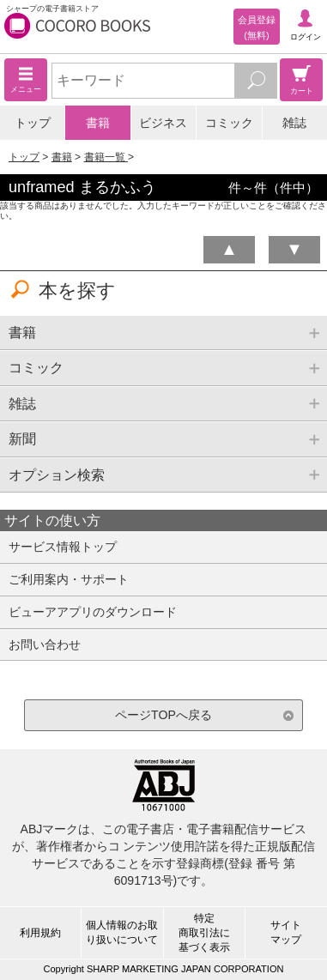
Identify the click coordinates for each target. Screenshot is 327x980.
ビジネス (163, 123)
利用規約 (40, 933)
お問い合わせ (45, 644)
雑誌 (294, 123)
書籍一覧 (106, 157)
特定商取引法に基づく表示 (204, 933)
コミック (229, 123)
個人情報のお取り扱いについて (122, 932)
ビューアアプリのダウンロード (93, 612)
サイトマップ (286, 932)
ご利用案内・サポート (69, 579)
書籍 (98, 123)
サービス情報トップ (63, 547)
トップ (33, 123)
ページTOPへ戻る (163, 715)
